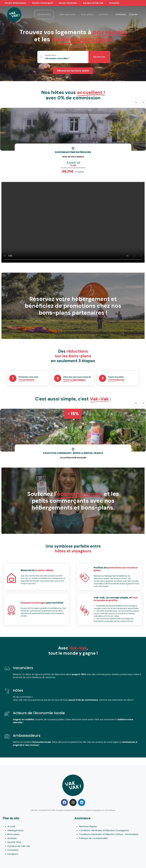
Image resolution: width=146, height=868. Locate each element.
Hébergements (67, 14)
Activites (12, 838)
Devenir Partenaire (68, 3)
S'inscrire (133, 14)
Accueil (11, 826)
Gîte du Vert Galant (73, 157)
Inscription (13, 854)
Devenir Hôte (14, 842)
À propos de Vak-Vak (93, 3)
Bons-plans (87, 14)
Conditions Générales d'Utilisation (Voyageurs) (104, 830)
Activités (104, 14)
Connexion (121, 14)
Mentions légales (88, 826)
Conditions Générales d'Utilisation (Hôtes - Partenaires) (109, 834)
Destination (51, 55)
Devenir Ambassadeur (16, 3)
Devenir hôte (44, 14)
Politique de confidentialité (93, 838)
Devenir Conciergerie (43, 3)
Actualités (114, 3)
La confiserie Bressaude (73, 458)
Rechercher (99, 57)
